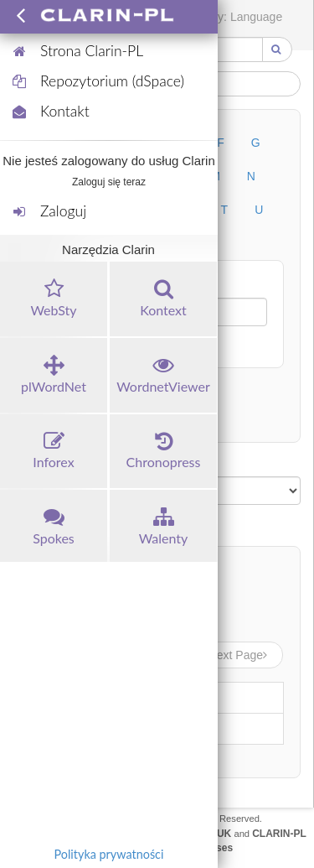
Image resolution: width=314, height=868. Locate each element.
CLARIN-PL (279, 834)
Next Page (239, 655)
